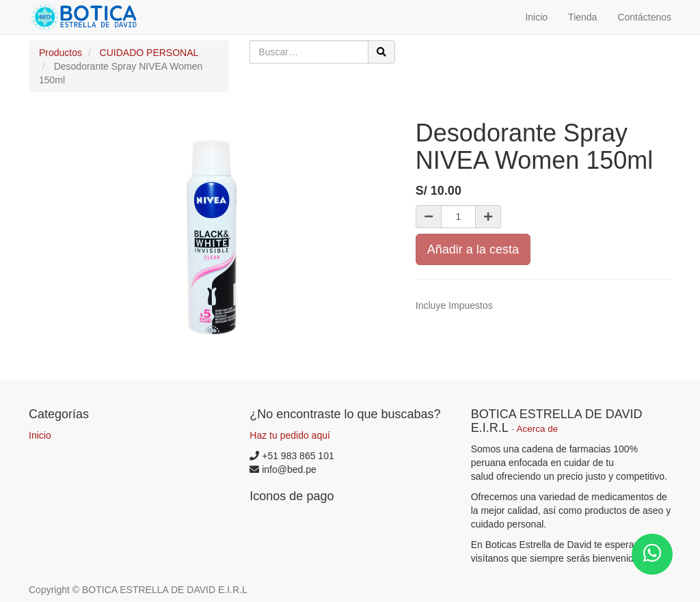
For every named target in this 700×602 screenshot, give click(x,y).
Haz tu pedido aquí (290, 435)
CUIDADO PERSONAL (149, 53)
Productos (60, 53)
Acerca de (538, 429)
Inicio (40, 435)
